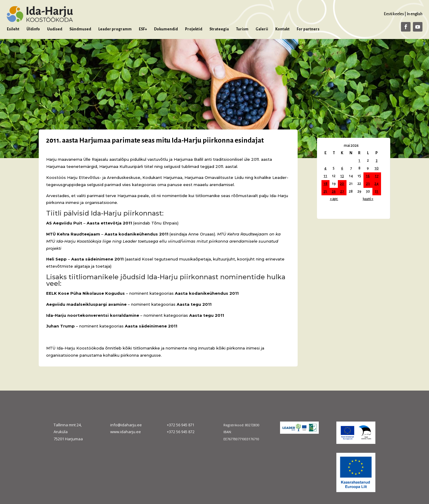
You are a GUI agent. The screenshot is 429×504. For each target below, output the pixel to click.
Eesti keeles (394, 14)
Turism (242, 29)
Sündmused (80, 29)
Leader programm (115, 29)
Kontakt (282, 29)
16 (368, 176)
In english (415, 14)
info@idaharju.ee (126, 425)
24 (377, 184)
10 (377, 168)
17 (377, 176)
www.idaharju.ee (126, 432)
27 (342, 191)
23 (368, 184)
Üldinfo (33, 29)
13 (342, 176)
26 (334, 191)
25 (325, 191)
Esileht (13, 29)
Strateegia (219, 29)
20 (342, 184)
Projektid (194, 29)
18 (325, 184)
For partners (308, 29)
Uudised (55, 29)
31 (377, 191)
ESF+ (143, 29)
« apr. (334, 199)
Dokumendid (166, 29)
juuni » (368, 199)
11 (325, 176)
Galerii (262, 29)
